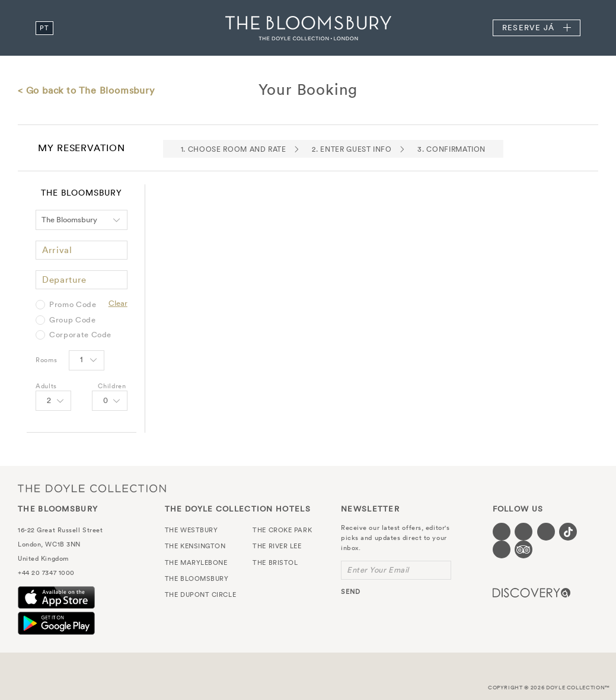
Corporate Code (80, 335)
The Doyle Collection (92, 488)
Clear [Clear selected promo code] (118, 303)
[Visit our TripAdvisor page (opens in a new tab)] (524, 549)
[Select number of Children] (110, 401)
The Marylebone (196, 562)
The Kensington (195, 546)
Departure (64, 279)
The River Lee (277, 546)
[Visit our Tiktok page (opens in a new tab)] (568, 532)
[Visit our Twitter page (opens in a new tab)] (524, 532)
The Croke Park (282, 530)
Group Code (73, 320)
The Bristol (275, 562)
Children (112, 386)
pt (44, 28)
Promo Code (73, 305)
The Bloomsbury (308, 28)
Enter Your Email (378, 570)
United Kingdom (43, 558)
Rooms (46, 360)
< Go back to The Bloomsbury (86, 90)
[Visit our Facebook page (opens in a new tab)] (502, 532)
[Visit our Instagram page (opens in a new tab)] (546, 532)
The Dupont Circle (200, 594)
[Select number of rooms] (87, 360)
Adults (46, 386)
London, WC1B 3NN (49, 544)
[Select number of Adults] (53, 401)
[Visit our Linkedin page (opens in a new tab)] (502, 549)
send (351, 592)
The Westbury (191, 530)
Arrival (57, 250)
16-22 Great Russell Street (60, 530)
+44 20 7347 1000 (46, 573)
